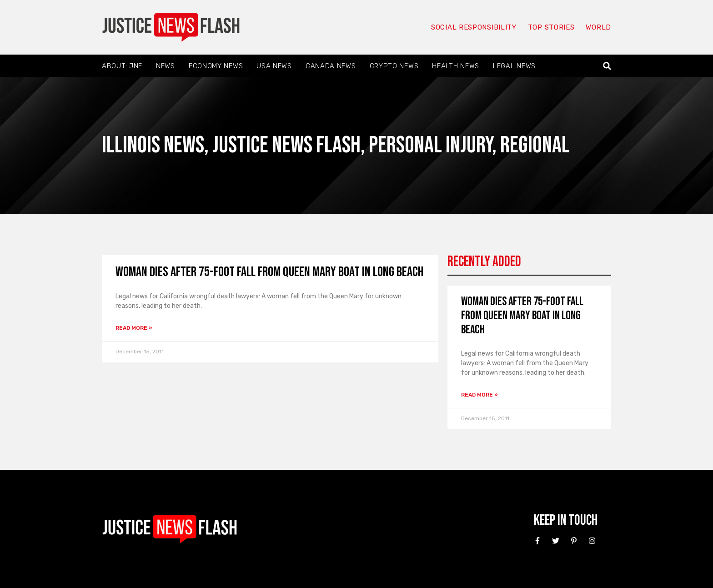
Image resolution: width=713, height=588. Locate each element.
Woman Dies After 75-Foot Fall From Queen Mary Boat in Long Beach (269, 272)
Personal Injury (430, 145)
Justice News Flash (286, 145)
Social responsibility (474, 27)
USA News (274, 66)
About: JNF (122, 66)
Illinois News (153, 145)
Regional (535, 145)
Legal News (514, 66)
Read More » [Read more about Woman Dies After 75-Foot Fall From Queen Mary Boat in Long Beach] (134, 328)
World (598, 27)
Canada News (331, 66)
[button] (607, 66)
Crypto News (394, 66)
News (166, 66)
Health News (456, 66)
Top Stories (551, 27)
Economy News (216, 66)
